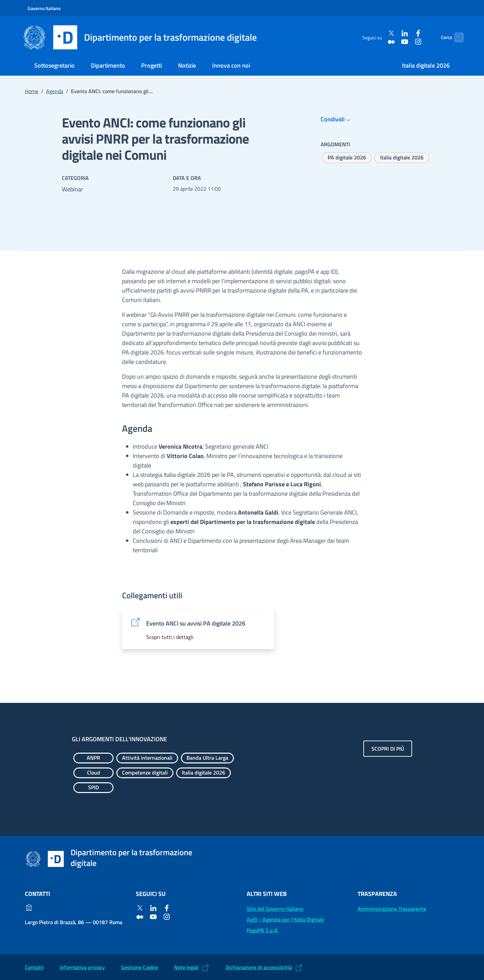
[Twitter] (379, 33)
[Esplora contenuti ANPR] (93, 758)
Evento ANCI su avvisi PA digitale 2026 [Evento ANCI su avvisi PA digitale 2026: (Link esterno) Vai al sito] (196, 623)
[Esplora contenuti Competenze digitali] (145, 773)
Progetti (152, 65)
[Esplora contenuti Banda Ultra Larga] (207, 758)
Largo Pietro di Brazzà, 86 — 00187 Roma (74, 922)
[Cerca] (456, 37)
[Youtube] (392, 42)
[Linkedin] (392, 33)
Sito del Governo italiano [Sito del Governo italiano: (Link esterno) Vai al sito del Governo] (275, 909)
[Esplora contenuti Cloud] (93, 773)
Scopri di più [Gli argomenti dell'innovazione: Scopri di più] (388, 749)
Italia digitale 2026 (426, 65)
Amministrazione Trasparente (392, 909)
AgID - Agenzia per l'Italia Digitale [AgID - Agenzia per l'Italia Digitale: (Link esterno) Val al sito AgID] (285, 919)
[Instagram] (406, 42)
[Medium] (379, 42)
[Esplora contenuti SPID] (93, 788)
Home (32, 91)
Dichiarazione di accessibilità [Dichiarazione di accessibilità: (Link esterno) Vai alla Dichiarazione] (259, 967)
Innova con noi (231, 65)
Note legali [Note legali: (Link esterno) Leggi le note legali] (186, 967)
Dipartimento (108, 65)
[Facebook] (406, 33)
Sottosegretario (54, 65)
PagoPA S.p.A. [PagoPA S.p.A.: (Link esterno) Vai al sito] (263, 930)
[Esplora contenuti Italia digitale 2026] (402, 158)
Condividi (337, 119)
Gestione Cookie (139, 967)
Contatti (34, 967)
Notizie (187, 65)
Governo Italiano (44, 8)
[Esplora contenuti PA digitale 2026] (347, 158)
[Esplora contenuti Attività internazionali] (147, 758)
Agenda (55, 91)
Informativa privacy (82, 967)
